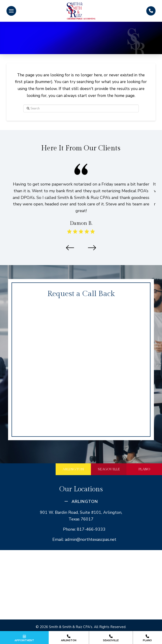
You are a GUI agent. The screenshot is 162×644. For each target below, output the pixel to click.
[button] (11, 11)
